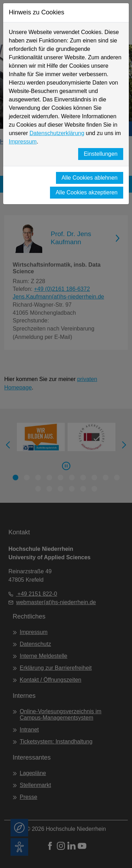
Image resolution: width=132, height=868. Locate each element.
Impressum (23, 142)
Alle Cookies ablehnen (90, 178)
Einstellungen (101, 154)
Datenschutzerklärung (57, 133)
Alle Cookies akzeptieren (87, 192)
